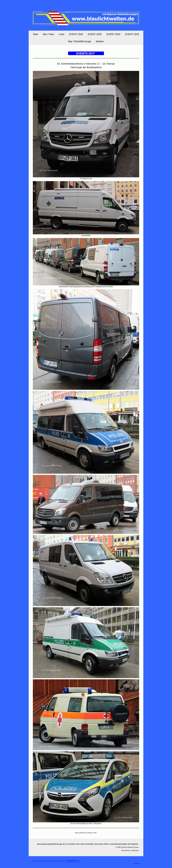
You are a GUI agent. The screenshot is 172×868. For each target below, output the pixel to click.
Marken (100, 41)
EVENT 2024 (113, 34)
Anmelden (137, 863)
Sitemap (62, 861)
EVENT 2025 (95, 34)
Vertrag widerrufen (73, 861)
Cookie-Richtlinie (54, 861)
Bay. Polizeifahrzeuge (80, 41)
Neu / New (48, 34)
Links (62, 34)
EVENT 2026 (76, 34)
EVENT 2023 (132, 34)
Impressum (36, 861)
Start (35, 34)
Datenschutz (44, 861)
